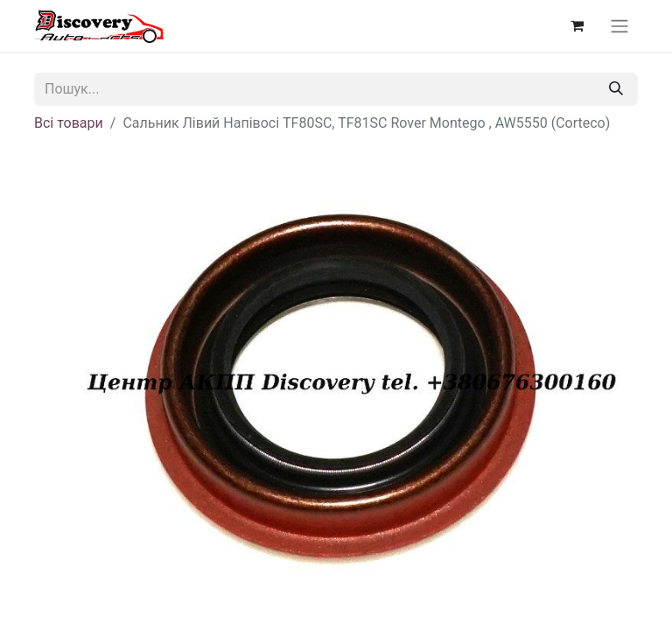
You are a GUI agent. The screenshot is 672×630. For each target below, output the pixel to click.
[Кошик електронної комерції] (577, 25)
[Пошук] (616, 89)
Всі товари (69, 123)
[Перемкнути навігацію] (619, 26)
